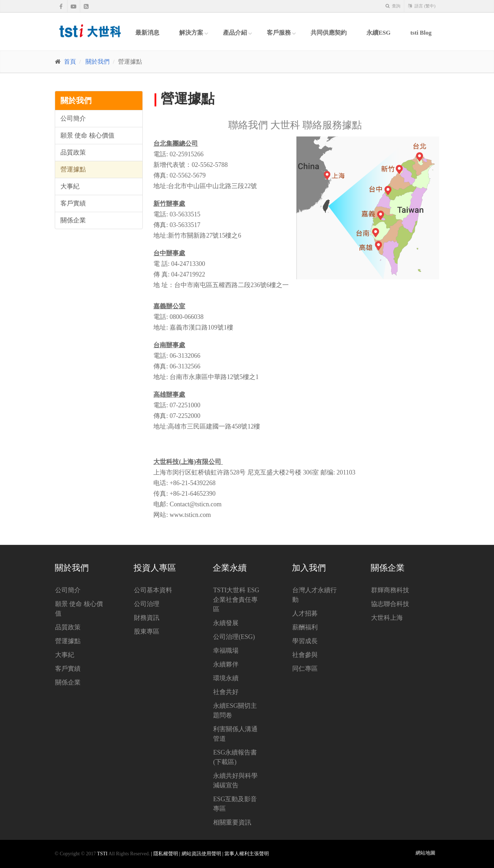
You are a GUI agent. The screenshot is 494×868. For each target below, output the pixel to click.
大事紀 (70, 186)
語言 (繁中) (422, 6)
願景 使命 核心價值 (87, 135)
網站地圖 (425, 853)
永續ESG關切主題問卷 (235, 710)
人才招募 (305, 613)
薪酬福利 (305, 627)
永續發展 (226, 623)
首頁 (70, 62)
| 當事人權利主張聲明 (246, 854)
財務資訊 (147, 618)
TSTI (102, 854)
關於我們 (98, 62)
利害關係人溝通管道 (235, 734)
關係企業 (73, 220)
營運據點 (73, 169)
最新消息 (147, 33)
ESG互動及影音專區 (235, 804)
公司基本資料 (153, 590)
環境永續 (226, 678)
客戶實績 (73, 203)
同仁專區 (305, 669)
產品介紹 (235, 33)
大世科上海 (387, 618)
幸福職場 (226, 651)
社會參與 (305, 655)
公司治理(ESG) (234, 637)
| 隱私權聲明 (165, 854)
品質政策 (73, 152)
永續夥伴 (226, 664)
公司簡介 (73, 118)
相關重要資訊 (232, 822)
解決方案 (191, 33)
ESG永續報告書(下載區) (235, 757)
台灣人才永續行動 (314, 595)
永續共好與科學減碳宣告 (235, 780)
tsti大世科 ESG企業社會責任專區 (236, 600)
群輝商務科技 (390, 590)
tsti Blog (421, 33)
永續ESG (378, 33)
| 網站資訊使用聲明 (201, 854)
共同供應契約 (329, 33)
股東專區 (147, 631)
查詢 (393, 6)
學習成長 (305, 641)
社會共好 (226, 692)
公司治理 (147, 604)
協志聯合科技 (390, 604)
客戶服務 (279, 33)
